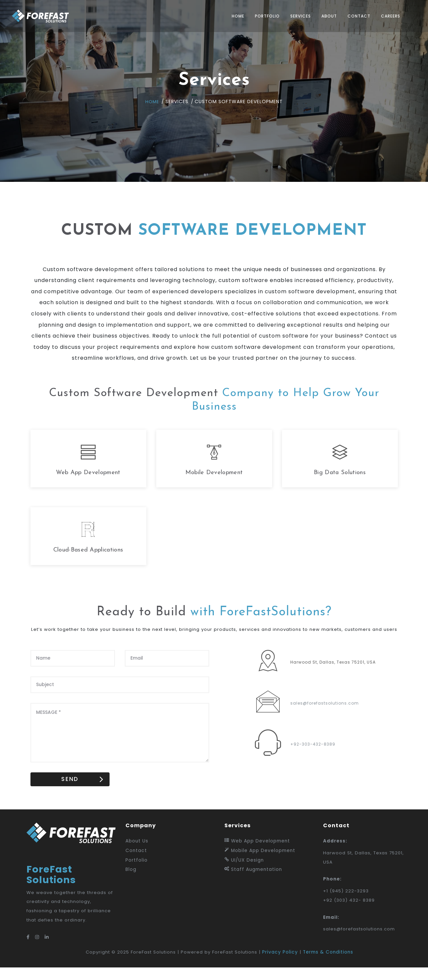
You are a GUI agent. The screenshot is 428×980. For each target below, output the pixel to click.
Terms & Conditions (331, 964)
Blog (131, 881)
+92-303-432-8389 (313, 754)
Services (296, 16)
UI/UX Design (244, 871)
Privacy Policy (283, 964)
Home (233, 16)
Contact (354, 16)
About (325, 16)
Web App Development (257, 852)
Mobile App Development (260, 861)
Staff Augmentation (253, 881)
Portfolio (263, 16)
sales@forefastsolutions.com (325, 713)
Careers (386, 16)
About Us (137, 852)
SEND (75, 790)
